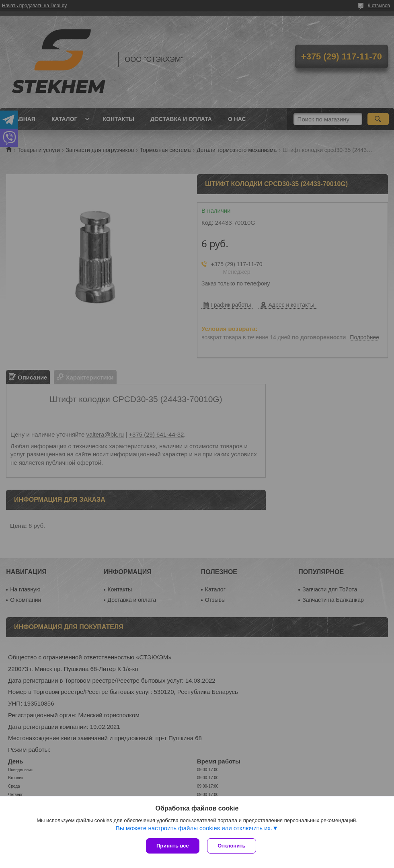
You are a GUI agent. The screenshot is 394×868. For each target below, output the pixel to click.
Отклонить (232, 846)
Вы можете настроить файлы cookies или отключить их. (194, 828)
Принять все (173, 846)
